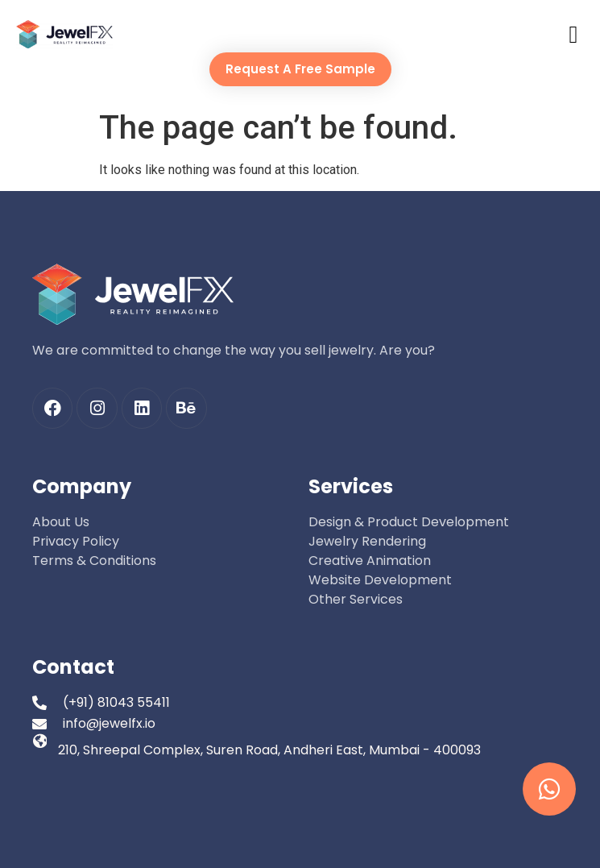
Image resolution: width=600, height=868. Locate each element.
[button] (573, 34)
